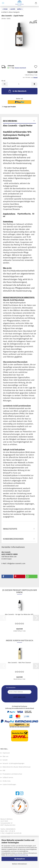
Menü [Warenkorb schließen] (3, 3)
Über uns (5, 756)
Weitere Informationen (19, 864)
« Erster (5, 9)
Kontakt (5, 760)
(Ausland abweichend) (20, 68)
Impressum (6, 753)
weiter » (20, 9)
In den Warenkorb (17, 91)
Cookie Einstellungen (9, 785)
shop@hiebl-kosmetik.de (13, 833)
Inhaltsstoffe (10, 529)
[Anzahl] (19, 84)
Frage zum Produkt (10, 107)
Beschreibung (10, 121)
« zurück (12, 9)
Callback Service (8, 778)
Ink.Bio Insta (6, 781)
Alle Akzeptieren (20, 859)
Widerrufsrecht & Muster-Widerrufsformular (17, 767)
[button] (5, 84)
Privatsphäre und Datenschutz (12, 774)
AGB (4, 771)
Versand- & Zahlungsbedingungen (13, 763)
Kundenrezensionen (13, 539)
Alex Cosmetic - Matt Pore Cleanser (19, 663)
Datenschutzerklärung (21, 855)
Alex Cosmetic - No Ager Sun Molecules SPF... (19, 614)
